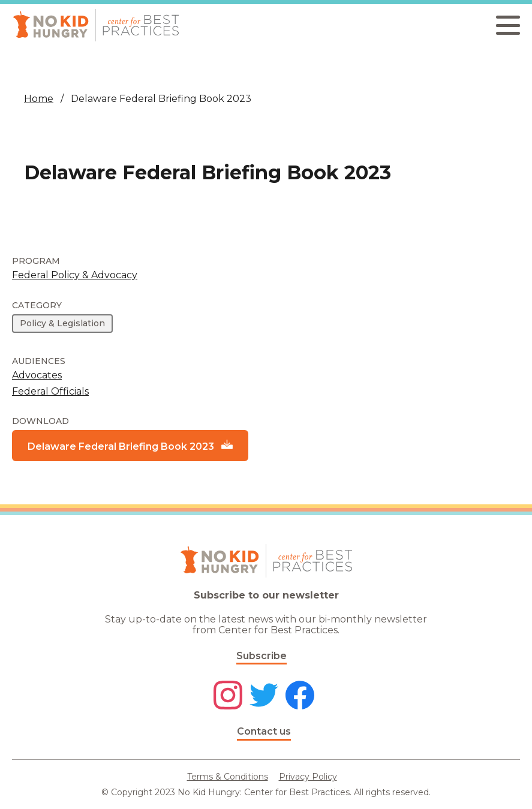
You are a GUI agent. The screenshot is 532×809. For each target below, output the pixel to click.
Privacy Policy (308, 777)
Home (39, 99)
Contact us (264, 731)
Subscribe (262, 656)
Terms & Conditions (228, 777)
